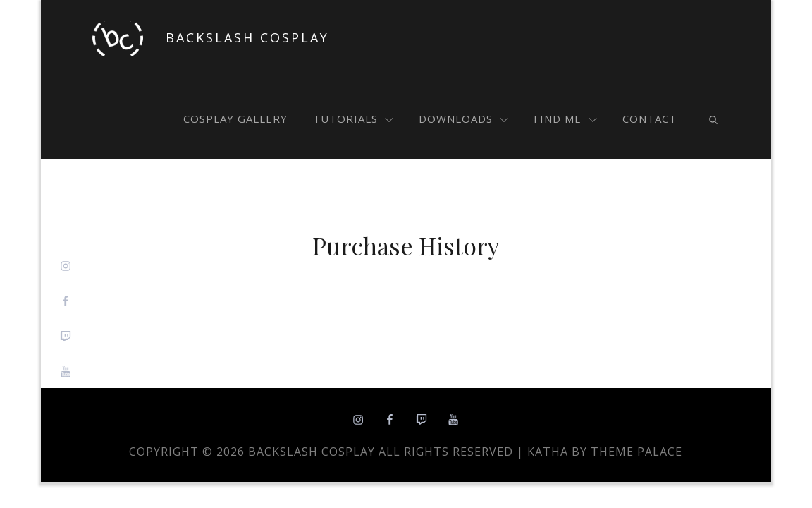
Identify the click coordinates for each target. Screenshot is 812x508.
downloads (463, 119)
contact (650, 119)
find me (565, 119)
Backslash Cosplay (247, 37)
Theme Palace (636, 452)
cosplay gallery (235, 119)
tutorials (353, 119)
